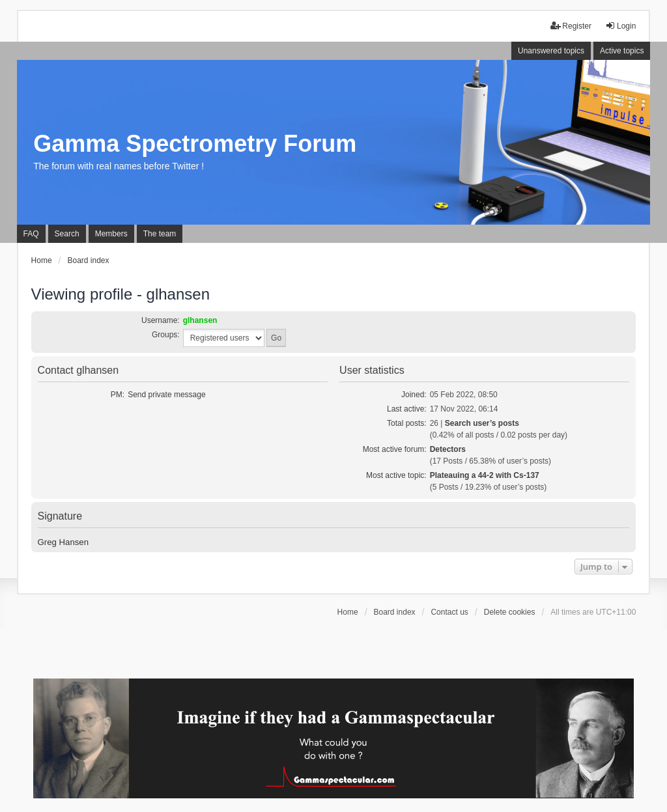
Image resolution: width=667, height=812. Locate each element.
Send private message (166, 395)
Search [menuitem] (67, 234)
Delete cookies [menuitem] (510, 612)
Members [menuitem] (111, 234)
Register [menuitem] (571, 26)
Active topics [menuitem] (622, 51)
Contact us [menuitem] (449, 612)
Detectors (448, 449)
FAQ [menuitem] (31, 234)
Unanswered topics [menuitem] (551, 51)
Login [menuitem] (620, 26)
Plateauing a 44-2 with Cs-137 (485, 475)
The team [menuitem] (160, 234)
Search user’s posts (482, 423)
